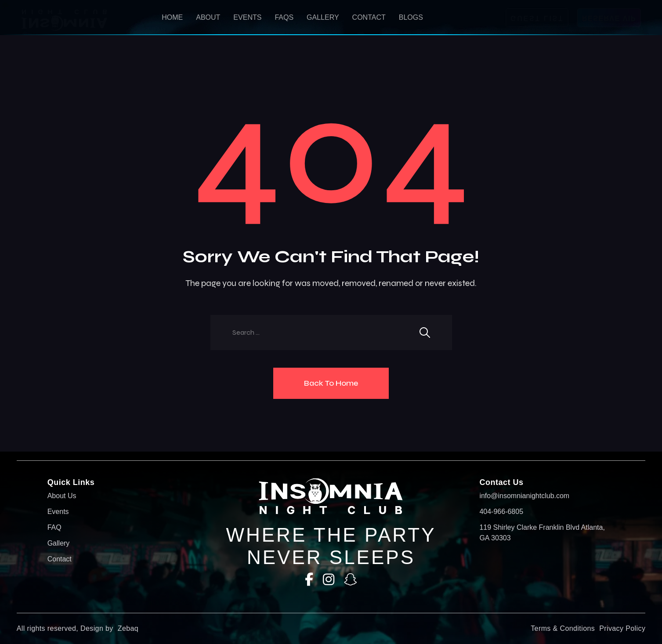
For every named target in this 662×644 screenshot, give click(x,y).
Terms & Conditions (563, 628)
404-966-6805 (501, 512)
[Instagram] (329, 580)
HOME (172, 17)
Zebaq (128, 628)
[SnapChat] (351, 580)
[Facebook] (309, 580)
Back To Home (331, 383)
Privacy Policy (622, 628)
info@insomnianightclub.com (524, 496)
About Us (62, 496)
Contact (369, 17)
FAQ (54, 527)
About (208, 17)
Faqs (284, 17)
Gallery (323, 17)
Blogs (411, 17)
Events (247, 17)
